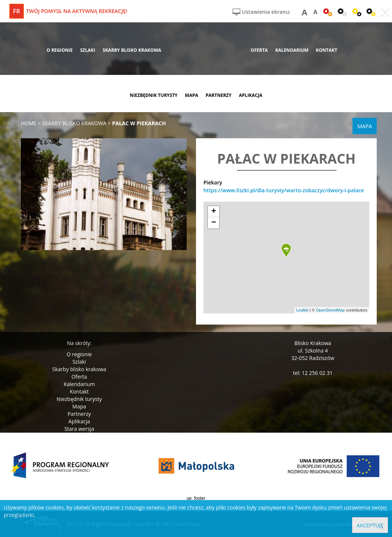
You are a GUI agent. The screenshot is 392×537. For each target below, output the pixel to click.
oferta (259, 50)
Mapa (79, 406)
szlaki (88, 50)
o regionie (60, 50)
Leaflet (302, 310)
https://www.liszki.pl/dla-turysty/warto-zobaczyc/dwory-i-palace (284, 190)
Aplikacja (79, 421)
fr (17, 11)
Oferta (79, 377)
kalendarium (292, 50)
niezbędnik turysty (154, 95)
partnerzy (219, 95)
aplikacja (251, 95)
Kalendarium (79, 384)
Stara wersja (79, 429)
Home (29, 123)
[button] (286, 251)
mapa (191, 95)
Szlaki (79, 362)
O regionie (79, 354)
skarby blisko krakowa (132, 50)
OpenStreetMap (331, 310)
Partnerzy (79, 414)
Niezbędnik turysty (79, 399)
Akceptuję (370, 525)
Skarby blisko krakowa (79, 369)
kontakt (327, 50)
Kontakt (79, 391)
